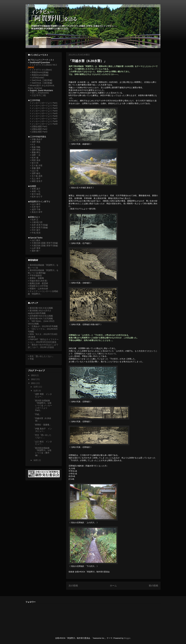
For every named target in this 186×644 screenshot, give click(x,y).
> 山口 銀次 (35, 240)
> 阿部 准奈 (35, 160)
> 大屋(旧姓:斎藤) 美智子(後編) (44, 246)
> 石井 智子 (35, 207)
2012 (34, 379)
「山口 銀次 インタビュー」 (42, 443)
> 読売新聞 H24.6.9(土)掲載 (40, 316)
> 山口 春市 (35, 204)
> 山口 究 (34, 171)
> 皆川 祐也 (35, 194)
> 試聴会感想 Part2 (39, 129)
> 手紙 (31, 359)
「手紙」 (37, 414)
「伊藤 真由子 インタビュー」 (42, 430)
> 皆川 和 (34, 163)
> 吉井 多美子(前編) (39, 225)
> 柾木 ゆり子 (36, 197)
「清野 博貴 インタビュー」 (42, 395)
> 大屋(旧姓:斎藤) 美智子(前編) (44, 243)
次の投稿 (73, 586)
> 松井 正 (34, 220)
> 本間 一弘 (35, 191)
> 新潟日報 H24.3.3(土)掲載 (40, 308)
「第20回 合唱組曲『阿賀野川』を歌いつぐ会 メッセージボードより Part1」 (43, 405)
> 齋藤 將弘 (35, 152)
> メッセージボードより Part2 (44, 106)
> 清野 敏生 (35, 173)
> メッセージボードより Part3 (44, 108)
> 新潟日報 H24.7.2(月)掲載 (40, 318)
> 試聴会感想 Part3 (39, 132)
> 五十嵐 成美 (36, 176)
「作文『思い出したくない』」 (42, 436)
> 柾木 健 (34, 158)
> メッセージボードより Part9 (44, 124)
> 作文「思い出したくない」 (41, 356)
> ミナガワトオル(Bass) (41, 70)
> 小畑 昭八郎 (36, 222)
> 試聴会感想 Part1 (39, 126)
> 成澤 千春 (35, 209)
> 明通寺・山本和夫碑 (38, 289)
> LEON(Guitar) (37, 78)
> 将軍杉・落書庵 (36, 278)
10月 (36, 460)
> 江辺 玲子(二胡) (38, 95)
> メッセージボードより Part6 (44, 116)
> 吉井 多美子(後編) (39, 227)
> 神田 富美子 (36, 181)
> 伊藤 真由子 (36, 139)
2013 (34, 375)
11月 (36, 391)
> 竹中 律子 (35, 230)
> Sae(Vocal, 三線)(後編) (41, 83)
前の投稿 (153, 586)
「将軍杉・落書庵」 (42, 425)
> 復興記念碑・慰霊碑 (38, 283)
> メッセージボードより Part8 (44, 121)
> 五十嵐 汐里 (36, 165)
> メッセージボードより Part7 (44, 119)
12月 (36, 387)
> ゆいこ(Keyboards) (39, 93)
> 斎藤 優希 (35, 168)
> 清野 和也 (35, 150)
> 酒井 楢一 (35, 251)
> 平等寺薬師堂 (35, 276)
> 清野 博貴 (35, 142)
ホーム (113, 586)
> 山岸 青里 (35, 248)
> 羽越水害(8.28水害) (38, 281)
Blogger (127, 638)
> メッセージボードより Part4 (44, 111)
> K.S (32, 145)
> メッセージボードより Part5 (44, 113)
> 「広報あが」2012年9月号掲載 (43, 326)
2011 (34, 383)
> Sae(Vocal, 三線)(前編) (41, 80)
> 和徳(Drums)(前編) (39, 72)
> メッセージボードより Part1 (44, 103)
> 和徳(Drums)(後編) (39, 75)
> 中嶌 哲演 (35, 233)
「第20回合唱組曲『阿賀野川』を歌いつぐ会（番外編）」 (42, 452)
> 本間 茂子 (35, 189)
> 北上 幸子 (35, 179)
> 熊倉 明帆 (35, 147)
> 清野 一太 (35, 155)
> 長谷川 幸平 (36, 212)
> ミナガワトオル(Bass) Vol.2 (43, 65)
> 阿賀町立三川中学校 (38, 286)
